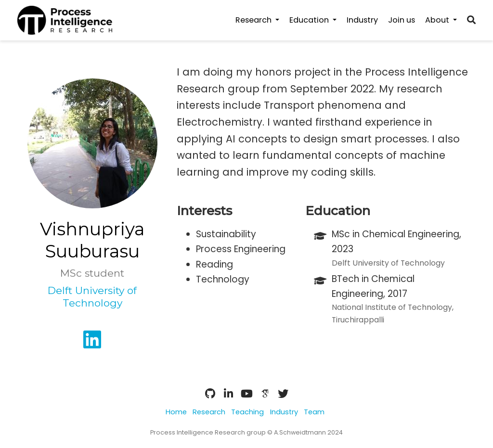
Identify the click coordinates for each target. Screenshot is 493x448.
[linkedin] (92, 343)
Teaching (247, 412)
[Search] (471, 20)
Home (176, 412)
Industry (284, 412)
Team (314, 412)
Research (209, 412)
